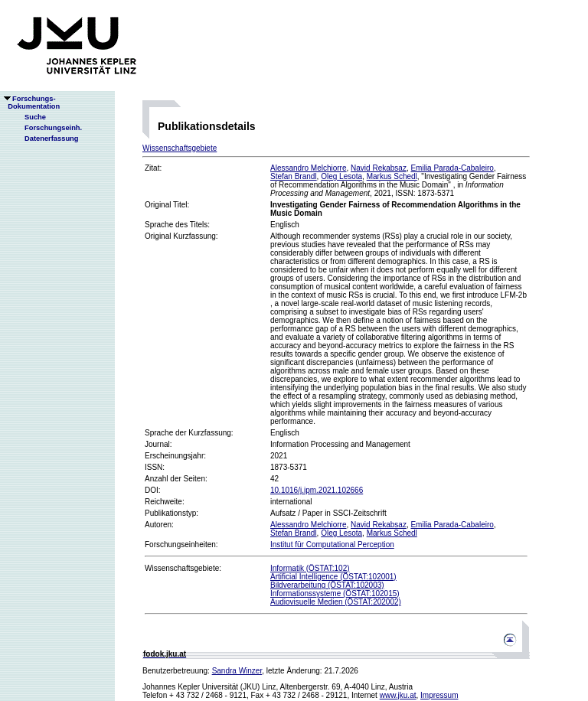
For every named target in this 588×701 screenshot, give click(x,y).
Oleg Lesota (341, 176)
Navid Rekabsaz (379, 168)
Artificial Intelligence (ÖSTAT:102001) (333, 577)
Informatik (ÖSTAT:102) (310, 568)
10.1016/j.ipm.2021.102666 (317, 490)
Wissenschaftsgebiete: (183, 568)
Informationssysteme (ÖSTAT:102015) (335, 593)
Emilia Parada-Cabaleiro (452, 168)
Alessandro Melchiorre (309, 168)
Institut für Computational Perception (332, 544)
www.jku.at (398, 695)
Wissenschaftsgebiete (180, 148)
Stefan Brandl (294, 176)
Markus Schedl (392, 176)
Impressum (439, 695)
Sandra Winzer (237, 671)
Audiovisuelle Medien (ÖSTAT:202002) (336, 602)
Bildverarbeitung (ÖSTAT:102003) (327, 585)
